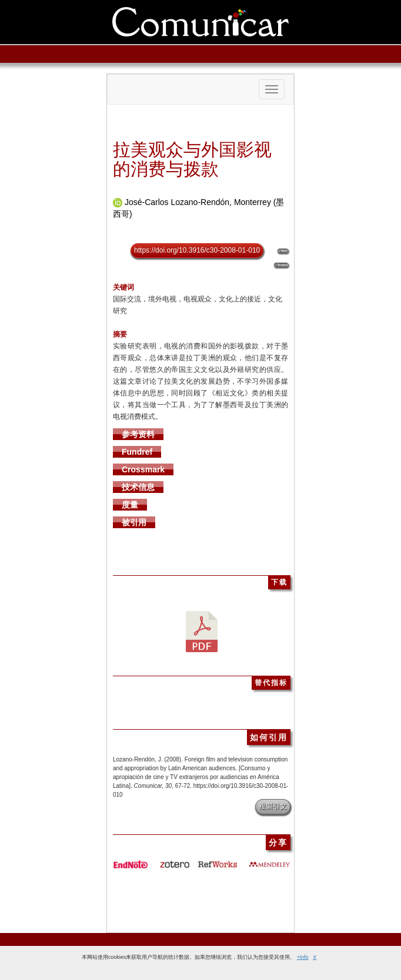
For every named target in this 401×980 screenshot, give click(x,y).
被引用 (134, 522)
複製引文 (273, 806)
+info (303, 957)
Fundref (137, 452)
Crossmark (143, 469)
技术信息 (138, 487)
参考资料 (138, 434)
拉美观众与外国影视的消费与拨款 (192, 159)
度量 (130, 505)
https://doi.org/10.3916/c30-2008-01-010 (197, 250)
